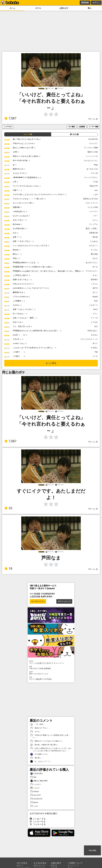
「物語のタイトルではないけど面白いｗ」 (47, 741)
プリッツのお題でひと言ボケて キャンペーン (51, 662)
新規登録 (85, 3)
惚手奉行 (94, 280)
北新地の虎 (93, 233)
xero (96, 190)
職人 (90, 8)
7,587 (10, 118)
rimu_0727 (36, 795)
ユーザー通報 (94, 127)
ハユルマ (35, 788)
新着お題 (54, 866)
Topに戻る (92, 850)
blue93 (95, 297)
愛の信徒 (94, 254)
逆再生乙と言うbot (90, 199)
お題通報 (82, 127)
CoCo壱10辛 (93, 139)
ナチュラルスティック (89, 339)
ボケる (38, 8)
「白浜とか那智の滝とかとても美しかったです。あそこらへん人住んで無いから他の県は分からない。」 (51, 749)
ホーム (12, 8)
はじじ (95, 292)
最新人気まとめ (39, 866)
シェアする (8, 127)
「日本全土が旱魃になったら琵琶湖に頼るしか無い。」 (49, 736)
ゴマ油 (95, 182)
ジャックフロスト (91, 177)
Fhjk (96, 352)
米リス (95, 343)
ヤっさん (94, 250)
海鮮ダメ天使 (93, 152)
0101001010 (36, 799)
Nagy (96, 165)
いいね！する (38, 819)
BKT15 (95, 288)
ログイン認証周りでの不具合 (51, 678)
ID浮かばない (93, 331)
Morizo (34, 803)
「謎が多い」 (37, 758)
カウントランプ (92, 203)
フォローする (38, 822)
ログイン (96, 3)
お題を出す (64, 8)
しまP (95, 194)
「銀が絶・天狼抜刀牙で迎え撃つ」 (44, 745)
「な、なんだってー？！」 (41, 761)
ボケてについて (73, 866)
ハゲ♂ (95, 216)
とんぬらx (94, 241)
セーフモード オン (38, 601)
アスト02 (94, 173)
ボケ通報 (72, 127)
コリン (95, 314)
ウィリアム (93, 224)
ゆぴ (96, 326)
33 (8, 508)
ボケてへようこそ (64, 601)
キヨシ (95, 275)
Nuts (96, 301)
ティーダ (94, 318)
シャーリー (93, 211)
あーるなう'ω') (92, 169)
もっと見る (51, 363)
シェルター (36, 784)
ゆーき (95, 267)
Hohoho (35, 792)
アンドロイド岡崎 (91, 148)
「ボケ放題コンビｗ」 (40, 754)
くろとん (94, 284)
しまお (34, 806)
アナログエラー (92, 271)
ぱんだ (95, 258)
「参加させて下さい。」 (41, 728)
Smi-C (95, 309)
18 (8, 569)
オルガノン (93, 246)
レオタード (93, 305)
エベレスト (93, 143)
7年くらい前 (93, 119)
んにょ (95, 220)
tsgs (33, 777)
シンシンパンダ (92, 156)
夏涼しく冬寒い (92, 229)
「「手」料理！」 (38, 724)
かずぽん (94, 348)
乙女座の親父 (37, 774)
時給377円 (94, 186)
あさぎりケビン (92, 263)
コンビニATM (93, 207)
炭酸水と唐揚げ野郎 (39, 781)
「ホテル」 (36, 732)
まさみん (94, 335)
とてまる (94, 322)
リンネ (95, 356)
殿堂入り (20, 866)
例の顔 (95, 237)
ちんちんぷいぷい (91, 160)
